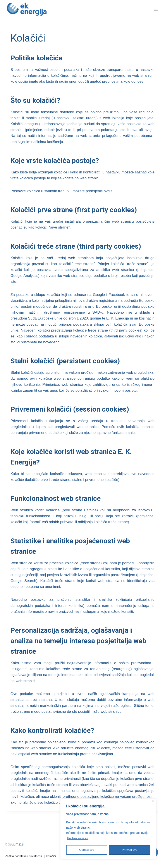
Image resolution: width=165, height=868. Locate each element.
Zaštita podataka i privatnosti (24, 856)
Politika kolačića (78, 839)
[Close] (153, 802)
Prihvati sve (130, 850)
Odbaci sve (87, 850)
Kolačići (51, 856)
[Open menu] (156, 9)
